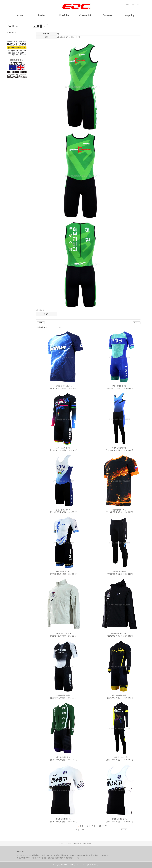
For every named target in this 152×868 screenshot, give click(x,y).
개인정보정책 (77, 844)
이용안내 (62, 844)
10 (100, 826)
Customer (108, 15)
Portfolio (64, 15)
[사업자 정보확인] (48, 858)
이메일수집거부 (87, 844)
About (20, 15)
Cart (138, 4)
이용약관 (69, 844)
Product (42, 15)
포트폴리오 (12, 32)
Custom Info (86, 15)
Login (127, 4)
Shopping (129, 15)
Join (133, 4)
